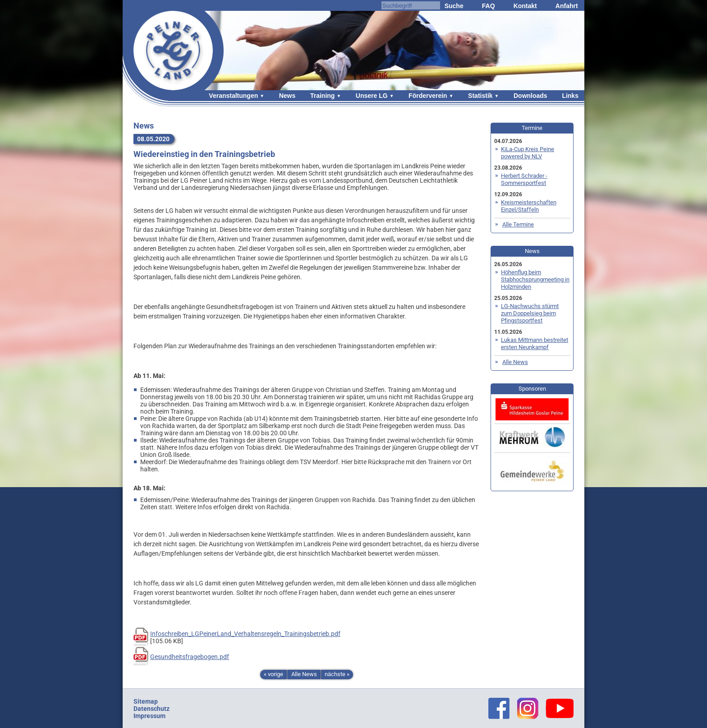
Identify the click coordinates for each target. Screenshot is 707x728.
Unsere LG (372, 96)
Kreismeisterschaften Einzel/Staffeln (529, 206)
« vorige (273, 674)
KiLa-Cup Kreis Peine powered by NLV (528, 153)
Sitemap (146, 701)
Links (570, 96)
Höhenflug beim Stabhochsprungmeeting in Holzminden (535, 279)
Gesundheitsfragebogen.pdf (190, 657)
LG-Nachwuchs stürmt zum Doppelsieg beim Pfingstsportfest (530, 313)
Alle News (304, 674)
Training (322, 96)
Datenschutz (151, 709)
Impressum (149, 716)
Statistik (480, 96)
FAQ (489, 6)
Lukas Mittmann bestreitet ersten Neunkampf (535, 343)
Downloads (530, 96)
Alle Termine (518, 224)
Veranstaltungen (233, 96)
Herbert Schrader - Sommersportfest (524, 179)
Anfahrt (567, 6)
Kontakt (525, 6)
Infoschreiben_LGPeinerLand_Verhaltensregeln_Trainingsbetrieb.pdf (245, 634)
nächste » (337, 674)
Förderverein (428, 96)
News (287, 96)
